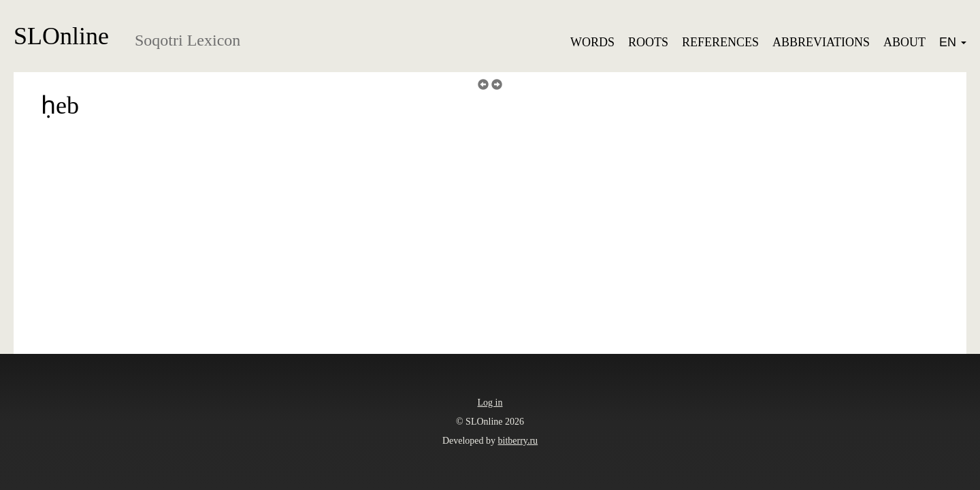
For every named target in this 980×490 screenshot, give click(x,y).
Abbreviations (821, 42)
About (904, 42)
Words (592, 42)
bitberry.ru (518, 441)
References (720, 42)
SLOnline (61, 36)
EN (953, 42)
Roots (648, 42)
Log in (490, 403)
